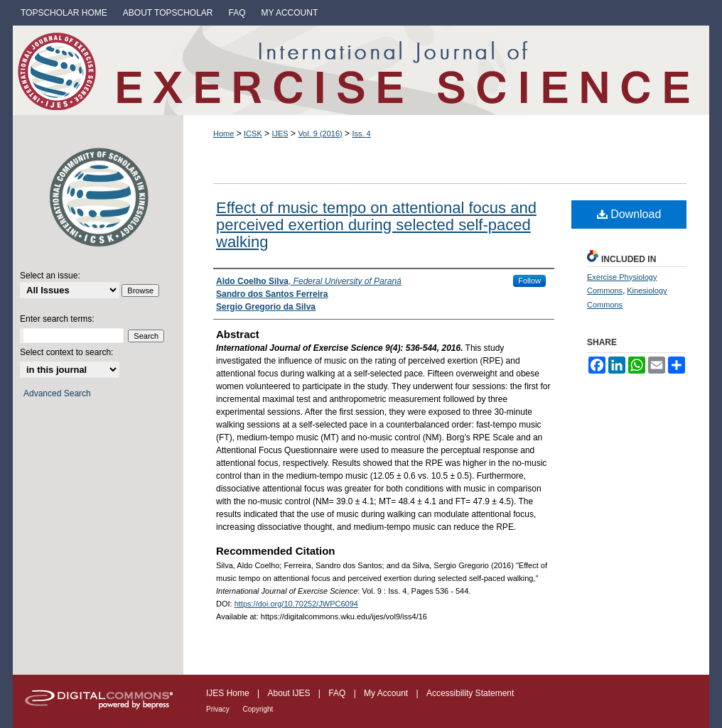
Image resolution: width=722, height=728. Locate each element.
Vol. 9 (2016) (320, 134)
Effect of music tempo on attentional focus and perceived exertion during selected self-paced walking (376, 225)
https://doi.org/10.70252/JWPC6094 (296, 604)
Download (629, 214)
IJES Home (229, 693)
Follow (529, 281)
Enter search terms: (57, 319)
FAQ (338, 693)
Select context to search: (66, 352)
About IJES (290, 693)
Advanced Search (57, 393)
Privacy (219, 709)
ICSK (253, 134)
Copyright (258, 709)
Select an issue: (50, 276)
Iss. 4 (361, 134)
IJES (280, 134)
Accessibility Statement (470, 693)
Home (223, 134)
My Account (387, 693)
